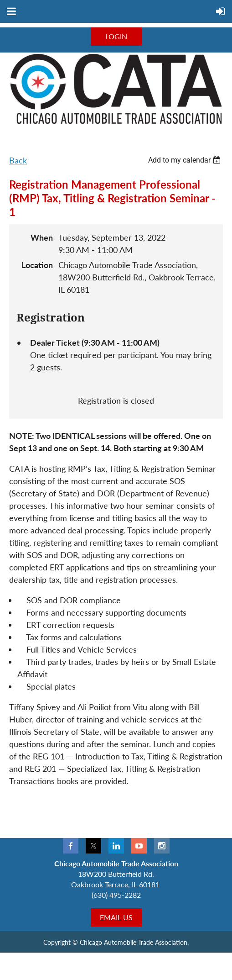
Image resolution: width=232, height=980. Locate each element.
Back (18, 160)
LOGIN (116, 36)
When (42, 237)
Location (37, 265)
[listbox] (186, 160)
